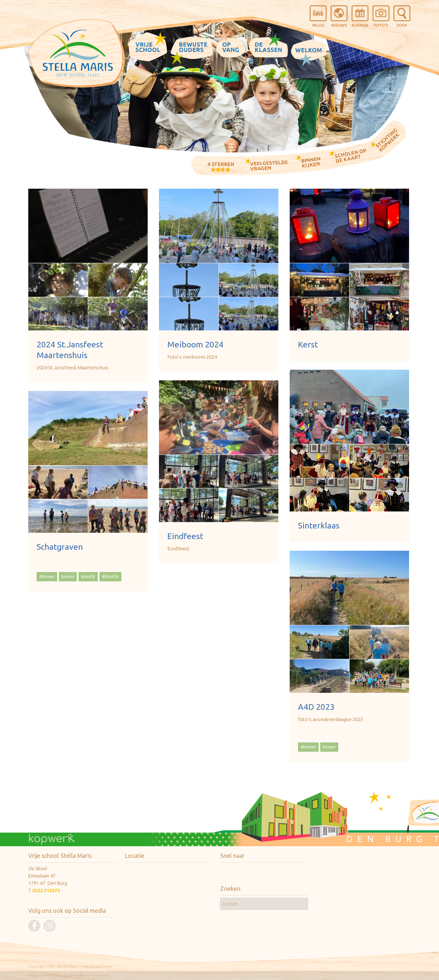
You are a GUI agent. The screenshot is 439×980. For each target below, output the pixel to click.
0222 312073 (46, 890)
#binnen (47, 577)
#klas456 (110, 577)
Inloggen (35, 975)
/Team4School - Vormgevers (90, 975)
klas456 (88, 577)
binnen (68, 577)
